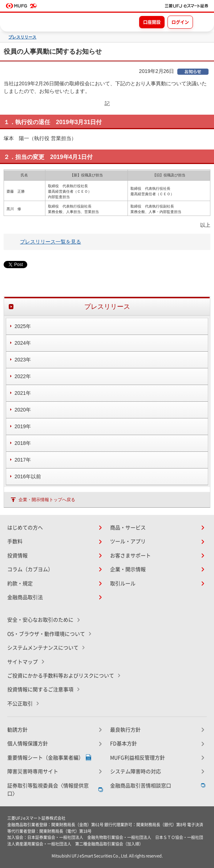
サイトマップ (23, 662)
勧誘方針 (17, 730)
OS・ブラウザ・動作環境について (46, 634)
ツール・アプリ (128, 541)
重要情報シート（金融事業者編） (45, 758)
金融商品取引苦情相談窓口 (141, 786)
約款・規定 (20, 584)
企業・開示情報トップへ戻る (47, 500)
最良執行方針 (125, 730)
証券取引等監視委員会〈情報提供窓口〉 (48, 790)
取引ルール (123, 584)
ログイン (180, 22)
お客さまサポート (130, 556)
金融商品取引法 (25, 597)
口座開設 (152, 22)
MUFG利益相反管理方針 (138, 758)
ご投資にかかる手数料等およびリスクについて (61, 676)
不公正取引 (20, 704)
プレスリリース (22, 37)
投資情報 (17, 556)
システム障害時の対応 (136, 771)
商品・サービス (128, 528)
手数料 (15, 541)
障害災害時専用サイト (33, 771)
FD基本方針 (124, 744)
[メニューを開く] (202, 22)
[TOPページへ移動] (187, 6)
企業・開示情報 (128, 569)
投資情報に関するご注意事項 (40, 689)
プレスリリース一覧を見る (51, 242)
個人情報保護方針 (28, 744)
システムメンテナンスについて (43, 648)
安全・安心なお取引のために (40, 620)
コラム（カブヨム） (30, 569)
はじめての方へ (25, 528)
